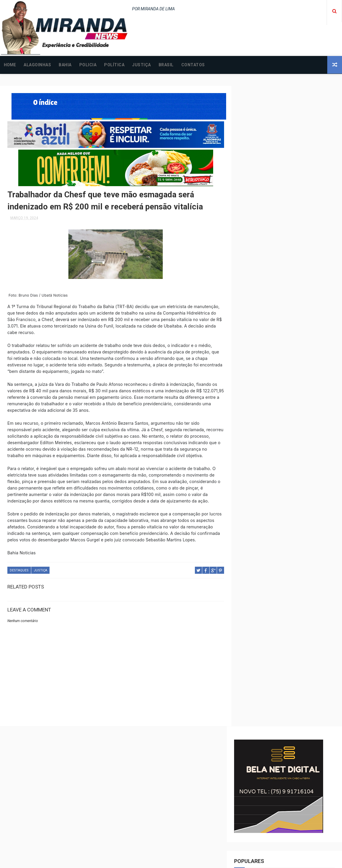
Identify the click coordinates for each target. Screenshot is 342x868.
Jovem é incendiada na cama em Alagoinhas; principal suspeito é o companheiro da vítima (297, 833)
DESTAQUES (19, 583)
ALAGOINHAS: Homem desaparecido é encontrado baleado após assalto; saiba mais (301, 808)
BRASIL (166, 65)
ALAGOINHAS (37, 65)
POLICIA (88, 65)
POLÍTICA (114, 65)
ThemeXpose (160, 860)
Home (10, 65)
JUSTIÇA (142, 65)
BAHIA (65, 65)
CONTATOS (193, 65)
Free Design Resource (195, 860)
